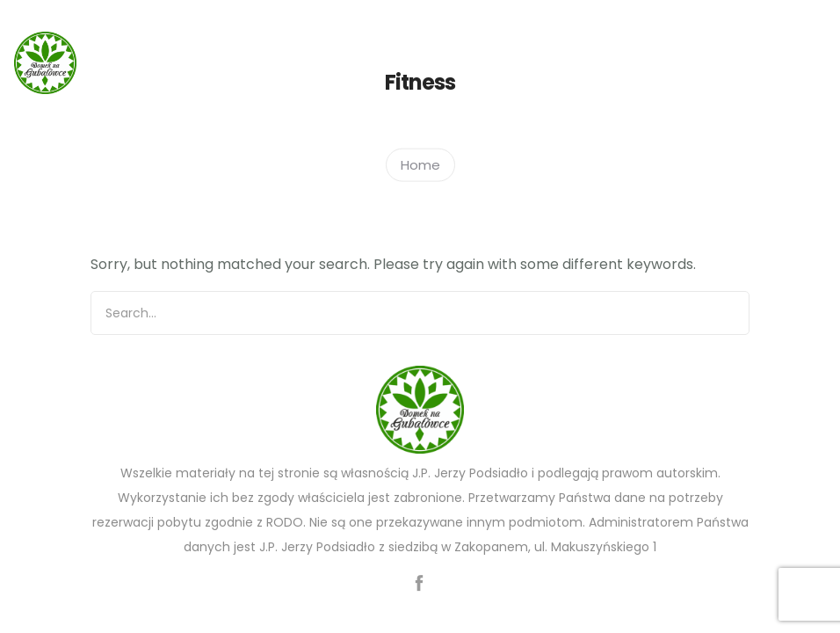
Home (420, 164)
